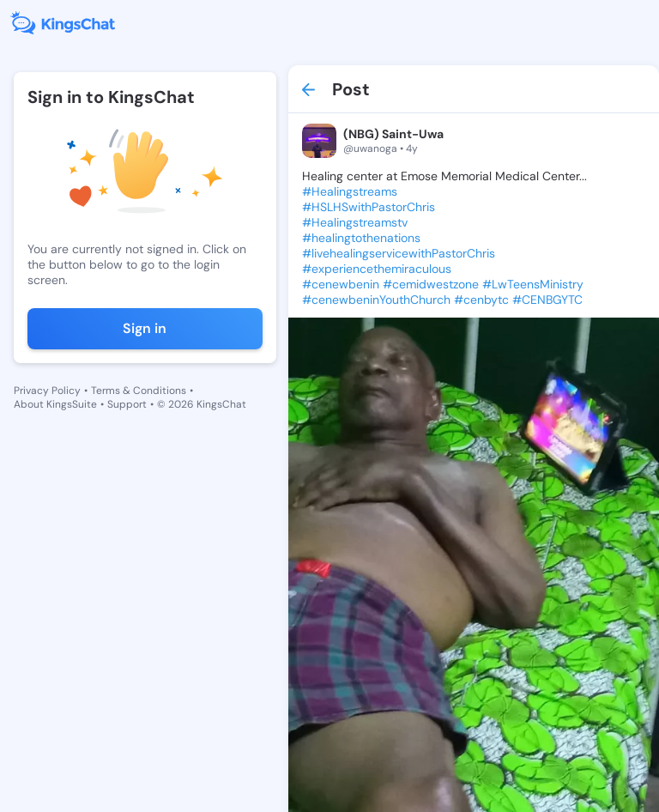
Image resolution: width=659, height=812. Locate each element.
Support (127, 404)
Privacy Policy (47, 391)
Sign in (145, 328)
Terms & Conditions (139, 391)
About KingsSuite (55, 404)
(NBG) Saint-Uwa (393, 134)
